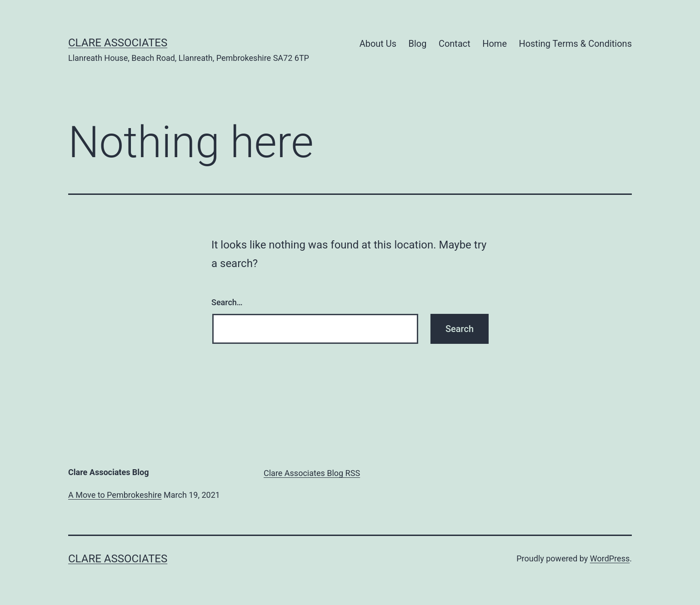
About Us (378, 44)
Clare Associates (118, 43)
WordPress (610, 558)
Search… (227, 302)
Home (495, 44)
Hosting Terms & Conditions (575, 44)
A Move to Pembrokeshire (115, 495)
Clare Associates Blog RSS (312, 473)
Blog (418, 44)
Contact (455, 44)
